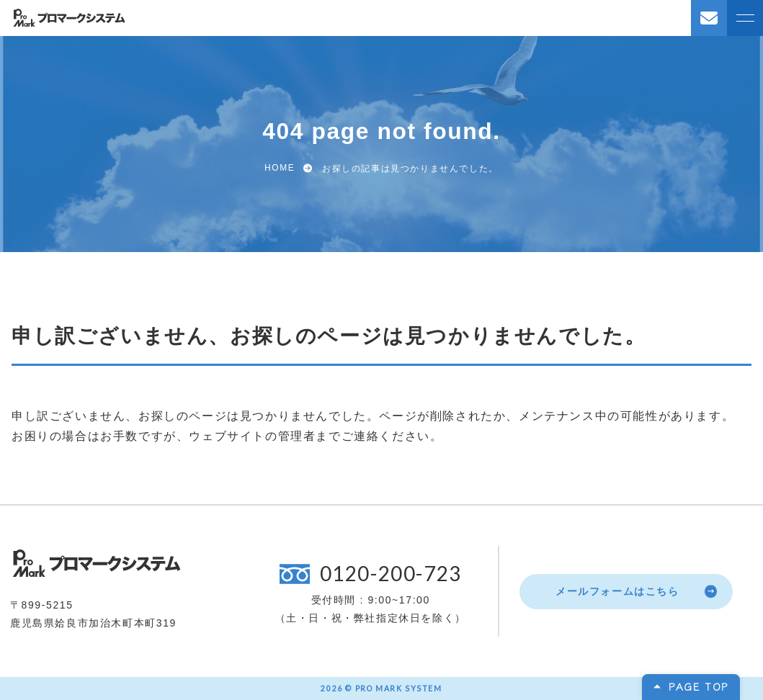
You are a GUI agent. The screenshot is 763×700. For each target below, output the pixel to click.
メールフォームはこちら (617, 591)
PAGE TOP (699, 686)
